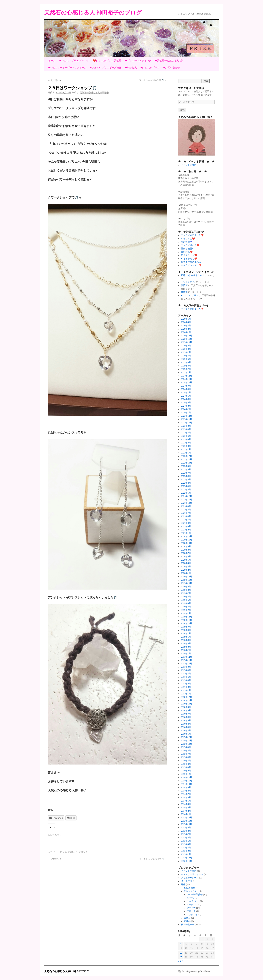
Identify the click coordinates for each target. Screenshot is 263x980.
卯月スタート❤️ (189, 255)
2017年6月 (186, 677)
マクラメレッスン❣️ (191, 265)
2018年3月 (186, 647)
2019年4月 (186, 603)
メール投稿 (187, 881)
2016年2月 (186, 730)
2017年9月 (186, 667)
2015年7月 (186, 754)
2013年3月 (186, 848)
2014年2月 (186, 811)
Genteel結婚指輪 (195, 894)
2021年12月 (187, 496)
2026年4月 (186, 322)
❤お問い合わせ (172, 68)
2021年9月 (186, 506)
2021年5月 (186, 520)
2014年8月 (186, 791)
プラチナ (191, 908)
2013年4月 (186, 844)
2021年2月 (186, 530)
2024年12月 (187, 376)
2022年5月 (186, 479)
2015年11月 (187, 741)
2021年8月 (186, 510)
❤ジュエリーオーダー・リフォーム (67, 68)
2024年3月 (186, 406)
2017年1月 (186, 694)
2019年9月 (186, 587)
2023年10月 (187, 423)
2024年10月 (187, 382)
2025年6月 (186, 356)
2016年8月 (186, 710)
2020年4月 (186, 563)
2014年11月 (187, 781)
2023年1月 (186, 453)
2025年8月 (186, 349)
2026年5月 (186, 319)
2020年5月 (186, 560)
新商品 (187, 921)
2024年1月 (186, 413)
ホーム (52, 61)
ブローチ (191, 911)
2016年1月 (186, 734)
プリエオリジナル (190, 878)
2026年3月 (186, 326)
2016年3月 (186, 727)
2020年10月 (187, 543)
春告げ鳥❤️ (187, 252)
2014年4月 (186, 804)
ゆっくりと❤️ (188, 239)
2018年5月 (186, 640)
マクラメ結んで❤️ (190, 245)
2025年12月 (187, 336)
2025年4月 (186, 362)
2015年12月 (187, 737)
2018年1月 (186, 654)
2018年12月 (187, 617)
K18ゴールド (193, 901)
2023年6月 (186, 436)
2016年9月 (186, 707)
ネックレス (192, 905)
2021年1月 (186, 533)
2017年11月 (187, 660)
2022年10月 (187, 463)
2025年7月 (186, 352)
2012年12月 (187, 858)
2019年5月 (186, 600)
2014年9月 (186, 787)
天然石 (187, 918)
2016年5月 (186, 720)
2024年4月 (186, 403)
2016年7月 (186, 714)
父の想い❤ (55, 80)
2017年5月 (186, 680)
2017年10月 (187, 664)
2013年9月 (186, 828)
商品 (183, 884)
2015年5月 (186, 761)
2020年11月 (187, 540)
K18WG (191, 898)
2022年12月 (187, 456)
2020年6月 (186, 556)
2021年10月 (187, 503)
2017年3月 (186, 687)
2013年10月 (187, 824)
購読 (182, 110)
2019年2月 (186, 610)
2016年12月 (187, 697)
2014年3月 (186, 807)
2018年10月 (187, 623)
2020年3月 (186, 567)
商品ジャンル (191, 891)
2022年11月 (187, 459)
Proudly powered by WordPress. (196, 971)
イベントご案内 (189, 165)
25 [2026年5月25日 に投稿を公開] (181, 957)
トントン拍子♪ (188, 282)
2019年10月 (187, 583)
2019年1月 (186, 613)
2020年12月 (187, 536)
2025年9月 (186, 346)
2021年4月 (186, 523)
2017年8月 (186, 670)
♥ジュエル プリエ (150, 68)
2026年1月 (186, 332)
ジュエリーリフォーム (192, 874)
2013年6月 (186, 838)
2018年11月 (187, 620)
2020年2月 (186, 570)
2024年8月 (186, 389)
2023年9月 (186, 426)
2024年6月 (186, 396)
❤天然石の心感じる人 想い (170, 61)
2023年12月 (187, 416)
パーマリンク (81, 852)
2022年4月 (186, 483)
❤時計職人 (131, 68)
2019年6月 (186, 597)
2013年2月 (186, 851)
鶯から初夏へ (188, 249)
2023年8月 (186, 429)
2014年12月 (187, 777)
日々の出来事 (67, 852)
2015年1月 (186, 774)
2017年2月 (186, 690)
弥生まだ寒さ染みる (191, 262)
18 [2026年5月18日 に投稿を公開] (181, 953)
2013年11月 (187, 821)
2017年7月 (186, 674)
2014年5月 (186, 801)
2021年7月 (186, 513)
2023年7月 (186, 433)
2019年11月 (187, 580)
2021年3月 (186, 526)
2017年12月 (187, 657)
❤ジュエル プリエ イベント (74, 61)
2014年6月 (186, 797)
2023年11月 (187, 419)
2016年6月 (186, 717)
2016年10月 (187, 704)
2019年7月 (186, 593)
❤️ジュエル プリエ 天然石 (107, 61)
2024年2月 (186, 409)
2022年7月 (186, 473)
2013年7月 (186, 834)
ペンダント (192, 915)
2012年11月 (187, 861)
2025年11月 (187, 339)
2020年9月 (186, 546)
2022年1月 (186, 493)
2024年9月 (186, 386)
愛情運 (184, 285)
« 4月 (181, 961)
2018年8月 (186, 630)
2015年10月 (187, 744)
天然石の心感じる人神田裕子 (94, 93)
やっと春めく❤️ (189, 259)
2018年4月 (186, 643)
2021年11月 (187, 500)
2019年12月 (187, 577)
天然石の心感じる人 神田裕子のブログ (93, 13)
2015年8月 (186, 751)
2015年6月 (186, 757)
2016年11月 (187, 700)
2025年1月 (186, 372)
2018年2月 (186, 650)
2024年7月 (186, 392)
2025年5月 (186, 359)
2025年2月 (186, 369)
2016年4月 (186, 724)
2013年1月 (186, 854)
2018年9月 (186, 627)
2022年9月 (186, 466)
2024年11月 (187, 379)
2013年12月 (187, 818)
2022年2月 (186, 490)
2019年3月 (186, 607)
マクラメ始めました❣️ (192, 235)
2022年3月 (186, 486)
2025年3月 (186, 366)
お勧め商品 (189, 888)
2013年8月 (186, 831)
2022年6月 (186, 476)
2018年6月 (186, 637)
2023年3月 (186, 446)
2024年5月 (186, 399)
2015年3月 (186, 767)
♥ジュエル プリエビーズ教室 (106, 68)
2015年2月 (186, 771)
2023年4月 (186, 443)
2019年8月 (186, 590)
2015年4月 (186, 764)
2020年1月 (186, 573)
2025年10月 (187, 342)
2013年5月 (186, 841)
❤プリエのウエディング (138, 61)
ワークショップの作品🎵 (153, 80)
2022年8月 (186, 469)
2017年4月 (186, 684)
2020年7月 (186, 553)
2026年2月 (186, 329)
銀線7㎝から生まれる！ (193, 275)
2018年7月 (186, 633)
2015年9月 (186, 747)
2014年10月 (187, 784)
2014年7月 (186, 794)
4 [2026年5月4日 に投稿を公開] (181, 944)
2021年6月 (186, 516)
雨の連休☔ (187, 242)
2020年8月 (186, 550)
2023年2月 (186, 449)
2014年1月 (186, 814)
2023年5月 (186, 439)
